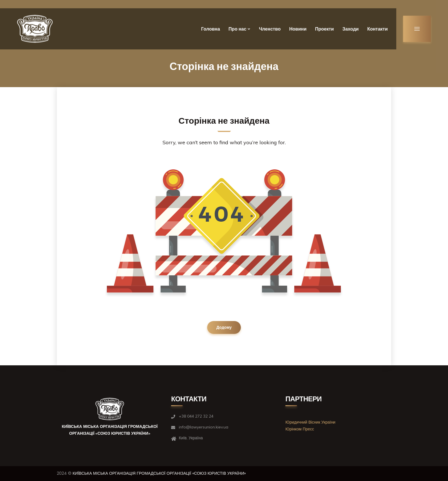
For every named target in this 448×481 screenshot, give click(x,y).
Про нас (238, 29)
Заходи (350, 29)
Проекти (325, 29)
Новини (298, 29)
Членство (270, 29)
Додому (224, 327)
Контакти (377, 29)
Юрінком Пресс (300, 429)
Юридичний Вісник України (310, 422)
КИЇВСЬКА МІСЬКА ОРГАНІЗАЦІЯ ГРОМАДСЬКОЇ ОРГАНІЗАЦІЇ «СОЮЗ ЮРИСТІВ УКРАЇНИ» (159, 473)
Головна (211, 29)
